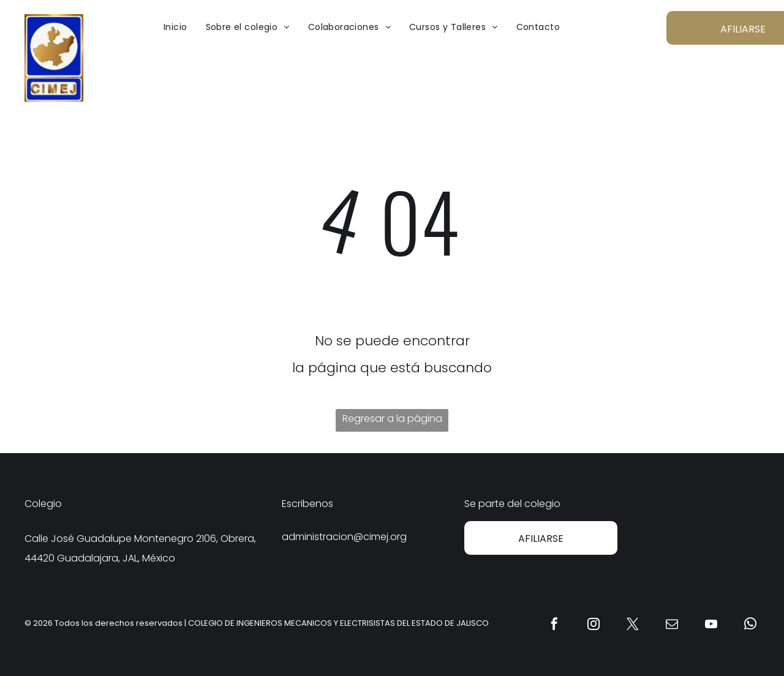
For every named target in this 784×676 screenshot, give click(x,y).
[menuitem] (175, 27)
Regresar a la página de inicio (392, 422)
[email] (672, 625)
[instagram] (594, 625)
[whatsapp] (750, 625)
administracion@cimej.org (344, 537)
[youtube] (711, 625)
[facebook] (554, 625)
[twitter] (633, 625)
